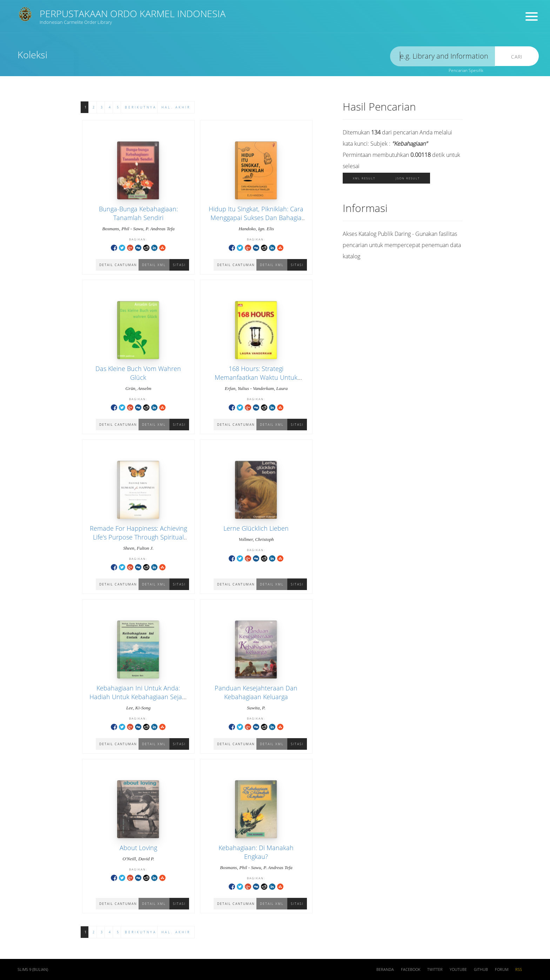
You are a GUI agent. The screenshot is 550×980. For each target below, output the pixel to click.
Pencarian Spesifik (466, 70)
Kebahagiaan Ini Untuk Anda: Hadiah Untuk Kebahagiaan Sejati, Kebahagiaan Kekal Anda (138, 697)
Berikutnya (141, 107)
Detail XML (272, 584)
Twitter (435, 969)
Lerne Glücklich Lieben (256, 528)
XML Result (364, 178)
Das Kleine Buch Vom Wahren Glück (138, 373)
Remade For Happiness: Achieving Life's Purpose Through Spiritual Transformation (138, 537)
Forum (502, 969)
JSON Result (408, 178)
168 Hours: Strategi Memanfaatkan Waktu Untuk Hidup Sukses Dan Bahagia (256, 377)
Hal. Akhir (176, 107)
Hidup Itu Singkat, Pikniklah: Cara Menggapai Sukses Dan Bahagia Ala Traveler (256, 218)
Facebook (411, 969)
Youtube (458, 969)
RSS (519, 969)
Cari (517, 57)
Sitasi (297, 584)
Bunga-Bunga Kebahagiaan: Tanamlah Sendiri (138, 213)
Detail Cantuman (236, 584)
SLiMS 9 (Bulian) (33, 969)
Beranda (385, 969)
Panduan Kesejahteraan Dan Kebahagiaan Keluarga (256, 692)
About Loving (138, 848)
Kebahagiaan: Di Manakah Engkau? (256, 852)
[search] (443, 56)
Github (481, 969)
